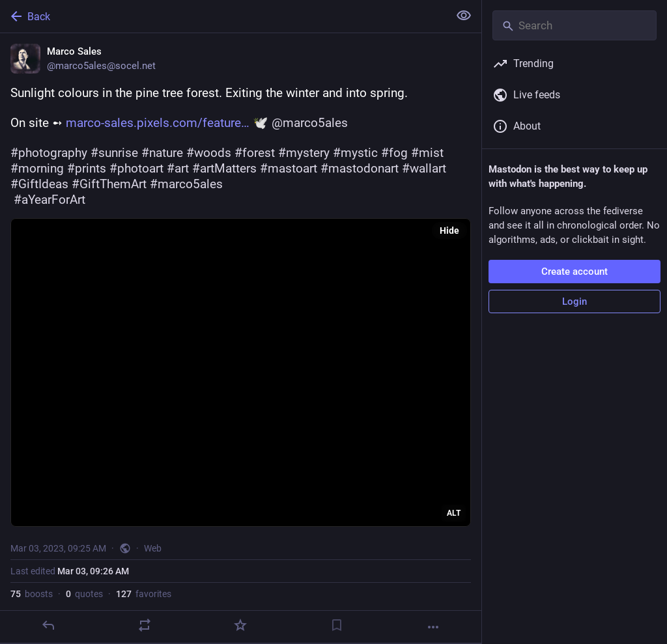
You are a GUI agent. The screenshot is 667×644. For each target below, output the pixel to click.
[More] (433, 627)
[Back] (223, 16)
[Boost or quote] (145, 625)
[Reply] (48, 625)
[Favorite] (240, 625)
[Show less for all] (464, 16)
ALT (454, 513)
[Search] (575, 25)
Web (153, 548)
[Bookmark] (337, 625)
